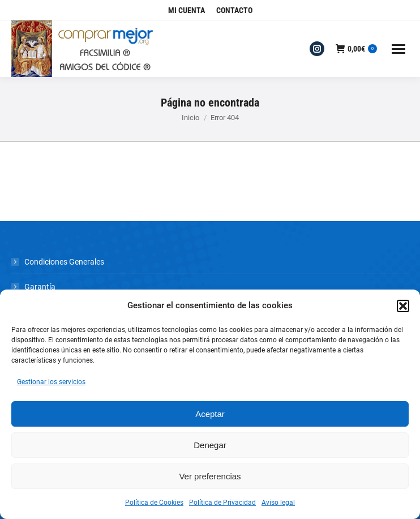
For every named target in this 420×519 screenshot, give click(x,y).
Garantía (40, 287)
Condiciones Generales (64, 262)
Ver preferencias (210, 476)
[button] (403, 306)
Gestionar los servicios (51, 382)
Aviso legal (278, 503)
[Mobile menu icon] (398, 49)
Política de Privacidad (222, 503)
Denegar (210, 445)
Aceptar (210, 414)
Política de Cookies (154, 503)
